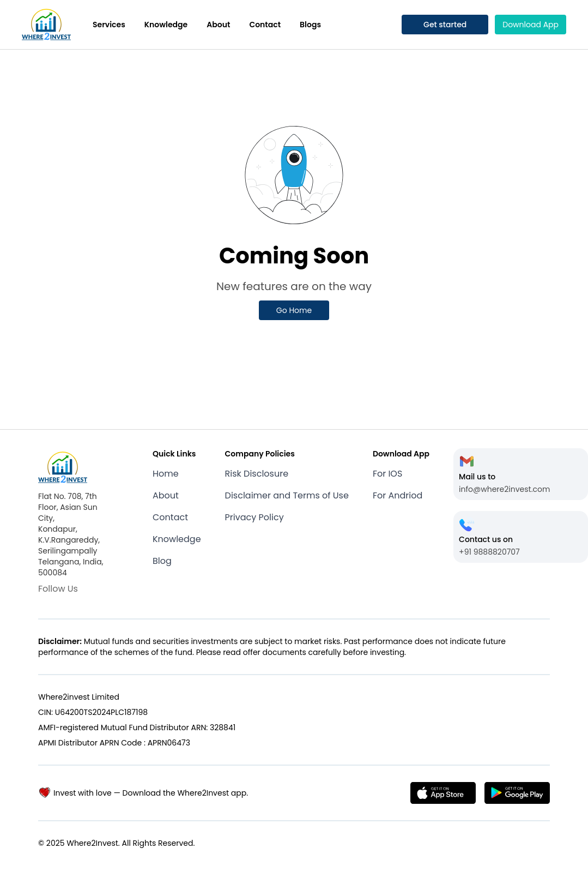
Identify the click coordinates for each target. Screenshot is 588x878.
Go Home (294, 310)
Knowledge (166, 25)
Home (166, 474)
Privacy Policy (254, 517)
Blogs (310, 25)
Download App (531, 25)
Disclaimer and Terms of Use (287, 495)
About (218, 25)
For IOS (387, 474)
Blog (162, 561)
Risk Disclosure (257, 474)
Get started (445, 25)
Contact (265, 25)
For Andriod (398, 495)
